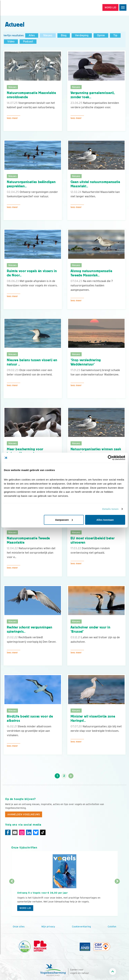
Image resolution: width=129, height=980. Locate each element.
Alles (32, 35)
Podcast (28, 41)
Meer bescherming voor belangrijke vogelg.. (25, 451)
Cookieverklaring (81, 927)
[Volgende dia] (117, 899)
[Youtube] (15, 832)
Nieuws (48, 35)
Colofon (112, 927)
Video (11, 41)
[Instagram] (22, 832)
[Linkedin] (29, 832)
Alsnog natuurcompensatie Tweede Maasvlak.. (91, 273)
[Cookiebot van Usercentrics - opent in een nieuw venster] (110, 458)
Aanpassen (64, 520)
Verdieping (82, 35)
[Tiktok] (43, 832)
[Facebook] (8, 832)
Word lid (25, 908)
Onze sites (19, 927)
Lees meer (12, 118)
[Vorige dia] (12, 899)
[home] (17, 8)
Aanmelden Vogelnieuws (24, 814)
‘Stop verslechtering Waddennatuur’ (86, 362)
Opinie (101, 35)
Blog (64, 35)
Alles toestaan (105, 520)
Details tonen (110, 509)
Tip (115, 35)
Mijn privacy (48, 927)
